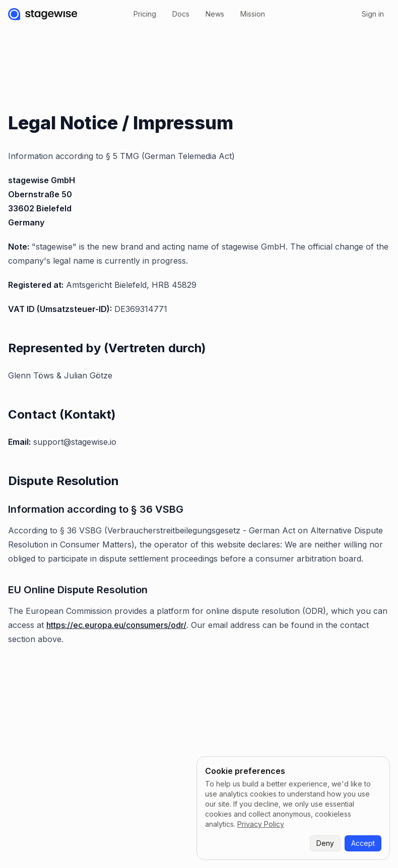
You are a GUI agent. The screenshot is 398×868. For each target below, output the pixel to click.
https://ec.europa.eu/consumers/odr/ (116, 625)
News (215, 14)
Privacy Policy (261, 824)
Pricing (145, 14)
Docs (181, 14)
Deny (325, 843)
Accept (363, 843)
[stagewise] (43, 14)
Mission (253, 14)
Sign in (373, 14)
